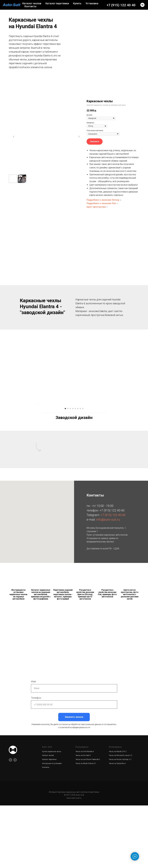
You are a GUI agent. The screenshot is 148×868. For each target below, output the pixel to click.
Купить (77, 3)
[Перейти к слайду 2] (68, 471)
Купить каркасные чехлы (52, 814)
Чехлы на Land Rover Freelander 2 (88, 822)
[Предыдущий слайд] (14, 137)
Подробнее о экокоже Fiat (101, 203)
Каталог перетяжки (57, 3)
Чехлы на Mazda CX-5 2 (118, 814)
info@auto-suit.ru (108, 582)
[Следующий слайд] (79, 137)
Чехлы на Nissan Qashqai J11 (120, 822)
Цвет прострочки (96, 207)
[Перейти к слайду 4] (73, 471)
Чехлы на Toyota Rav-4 (117, 826)
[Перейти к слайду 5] (75, 471)
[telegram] (15, 822)
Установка (92, 3)
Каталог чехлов (32, 3)
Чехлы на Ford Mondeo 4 (85, 814)
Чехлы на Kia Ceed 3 (83, 818)
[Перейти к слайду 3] (70, 471)
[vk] (142, 5)
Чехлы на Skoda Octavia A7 (86, 826)
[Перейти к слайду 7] (80, 471)
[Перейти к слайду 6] (78, 471)
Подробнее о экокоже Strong (103, 200)
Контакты (30, 6)
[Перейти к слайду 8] (83, 471)
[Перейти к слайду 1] (65, 471)
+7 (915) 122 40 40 (121, 5)
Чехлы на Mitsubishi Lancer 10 (120, 818)
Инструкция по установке (52, 826)
